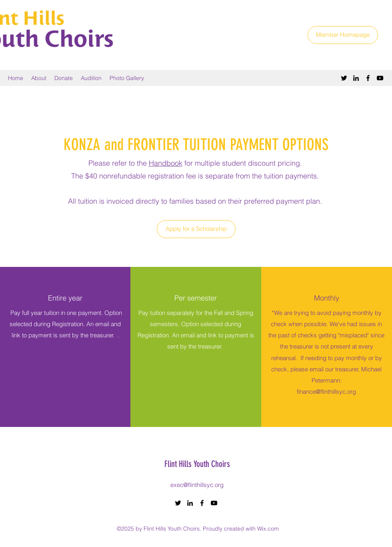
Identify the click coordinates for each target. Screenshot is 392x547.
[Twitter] (344, 78)
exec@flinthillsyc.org (197, 485)
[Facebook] (368, 78)
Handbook (166, 163)
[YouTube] (380, 78)
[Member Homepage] (343, 35)
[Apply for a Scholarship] (196, 229)
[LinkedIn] (356, 78)
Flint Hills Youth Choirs (197, 464)
